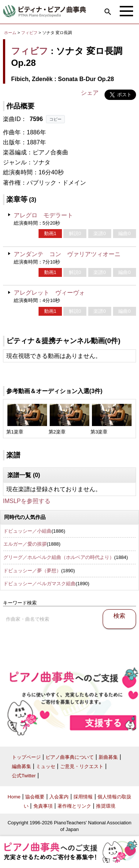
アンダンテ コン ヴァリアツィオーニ (67, 254)
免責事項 (43, 806)
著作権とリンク (74, 806)
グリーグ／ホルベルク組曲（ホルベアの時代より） (59, 557)
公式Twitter (24, 776)
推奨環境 (106, 806)
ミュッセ (46, 766)
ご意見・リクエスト (82, 766)
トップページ (26, 757)
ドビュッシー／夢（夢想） (32, 571)
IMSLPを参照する (27, 501)
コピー (55, 119)
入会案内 (59, 797)
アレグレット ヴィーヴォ (49, 293)
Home (14, 797)
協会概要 (35, 797)
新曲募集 (108, 757)
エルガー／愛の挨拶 (25, 544)
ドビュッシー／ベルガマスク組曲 (39, 584)
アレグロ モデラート (43, 215)
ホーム (10, 33)
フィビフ (29, 33)
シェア (90, 93)
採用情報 (83, 797)
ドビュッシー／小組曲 (27, 531)
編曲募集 (21, 766)
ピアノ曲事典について (70, 757)
